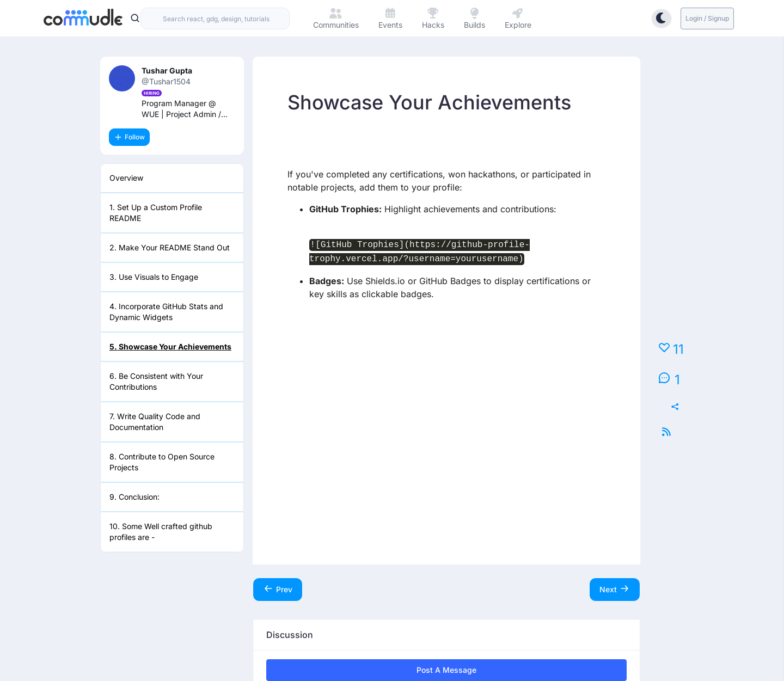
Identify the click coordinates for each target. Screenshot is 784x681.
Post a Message (446, 670)
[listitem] (172, 179)
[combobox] (215, 19)
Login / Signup (707, 18)
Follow (129, 137)
